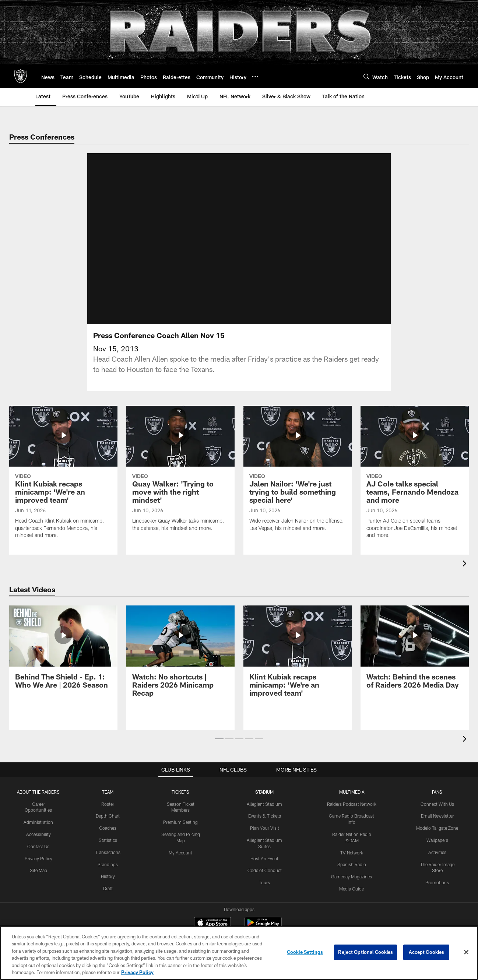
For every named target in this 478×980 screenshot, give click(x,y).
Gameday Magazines (352, 885)
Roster (108, 813)
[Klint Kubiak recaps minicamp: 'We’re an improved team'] (63, 486)
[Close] (466, 952)
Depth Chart (108, 825)
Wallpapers (437, 849)
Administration (38, 831)
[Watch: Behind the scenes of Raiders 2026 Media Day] (415, 660)
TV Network (352, 861)
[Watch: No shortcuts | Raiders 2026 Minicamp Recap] (180, 664)
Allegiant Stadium (264, 813)
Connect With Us (437, 813)
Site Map (38, 879)
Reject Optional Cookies (365, 952)
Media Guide (352, 898)
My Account (180, 861)
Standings (108, 873)
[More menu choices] (255, 77)
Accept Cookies (427, 952)
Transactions (108, 861)
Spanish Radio (352, 873)
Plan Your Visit (265, 837)
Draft (108, 897)
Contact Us (38, 855)
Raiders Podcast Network (352, 813)
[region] (239, 953)
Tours (264, 891)
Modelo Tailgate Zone (437, 837)
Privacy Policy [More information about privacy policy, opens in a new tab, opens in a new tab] (137, 972)
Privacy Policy (38, 867)
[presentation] (466, 573)
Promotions (437, 891)
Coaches (108, 837)
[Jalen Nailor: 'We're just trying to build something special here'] (298, 482)
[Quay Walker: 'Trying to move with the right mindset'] (180, 482)
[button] (219, 747)
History (108, 885)
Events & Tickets (265, 825)
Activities (437, 861)
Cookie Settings (305, 952)
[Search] (366, 76)
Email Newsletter (437, 825)
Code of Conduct (265, 879)
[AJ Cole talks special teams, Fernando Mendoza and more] (415, 486)
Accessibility (38, 843)
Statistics (108, 849)
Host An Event (264, 867)
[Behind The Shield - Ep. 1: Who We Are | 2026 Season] (63, 660)
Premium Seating (180, 831)
